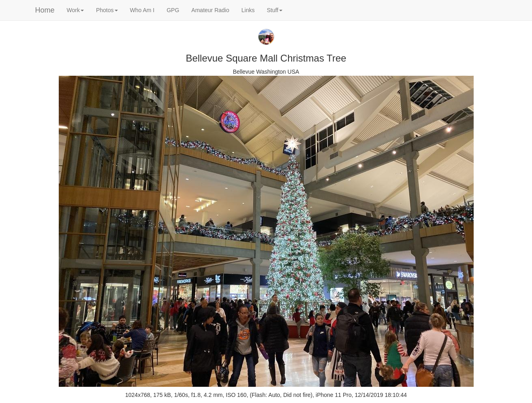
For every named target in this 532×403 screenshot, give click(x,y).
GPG (173, 10)
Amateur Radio (210, 10)
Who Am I (142, 10)
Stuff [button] (275, 10)
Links (248, 10)
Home (45, 10)
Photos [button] (107, 10)
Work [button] (75, 10)
